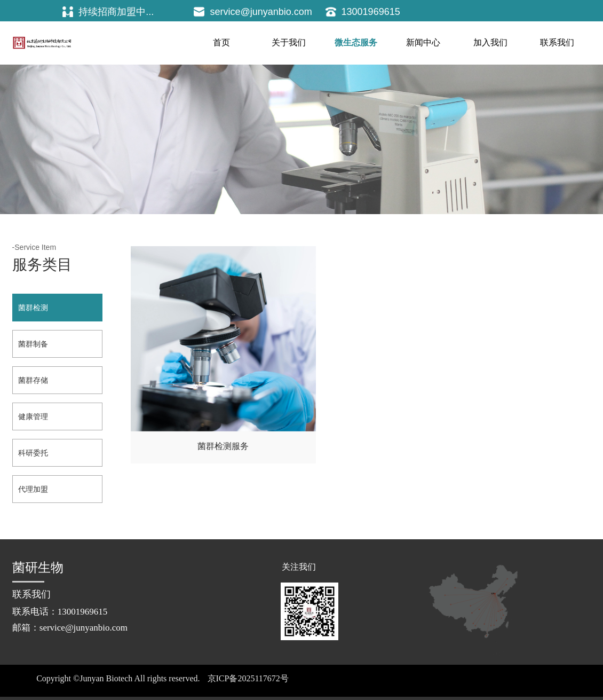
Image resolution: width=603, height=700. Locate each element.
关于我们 (289, 42)
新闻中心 (423, 42)
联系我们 (557, 42)
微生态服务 (356, 42)
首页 (221, 42)
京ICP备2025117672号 (248, 678)
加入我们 (490, 42)
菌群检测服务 (204, 406)
